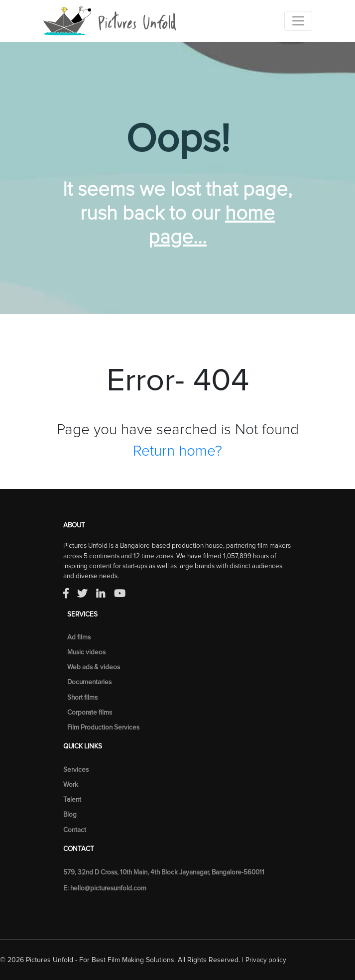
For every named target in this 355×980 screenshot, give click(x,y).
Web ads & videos (94, 667)
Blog (70, 815)
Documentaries (89, 682)
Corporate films (90, 713)
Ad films (79, 637)
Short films (82, 698)
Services (76, 770)
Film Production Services (103, 728)
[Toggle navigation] (298, 21)
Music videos (86, 652)
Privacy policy (266, 960)
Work (71, 785)
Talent (72, 800)
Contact (75, 830)
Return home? (177, 451)
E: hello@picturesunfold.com (105, 888)
